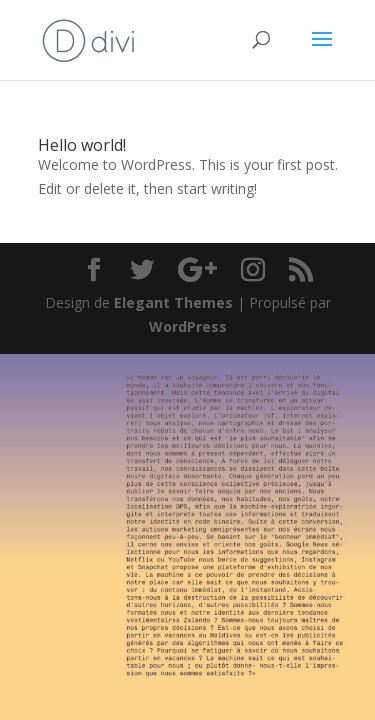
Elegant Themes (173, 302)
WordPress (188, 326)
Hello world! (82, 145)
